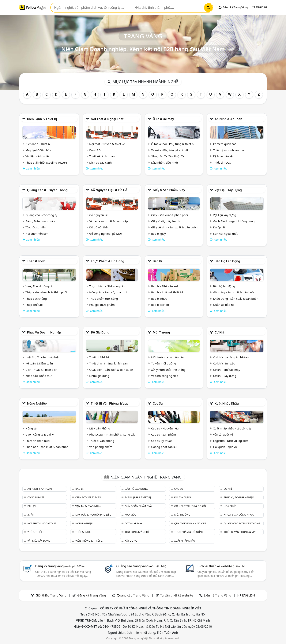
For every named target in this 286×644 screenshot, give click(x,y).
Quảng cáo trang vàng (141, 566)
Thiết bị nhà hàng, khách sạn (108, 363)
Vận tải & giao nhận (88, 506)
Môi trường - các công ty (167, 357)
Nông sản (32, 428)
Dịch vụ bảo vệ (223, 156)
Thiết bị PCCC (222, 162)
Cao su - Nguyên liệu (165, 428)
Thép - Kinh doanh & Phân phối (46, 292)
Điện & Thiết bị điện (88, 497)
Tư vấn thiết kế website (177, 595)
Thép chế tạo (34, 305)
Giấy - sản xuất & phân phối (170, 215)
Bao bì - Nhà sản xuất (165, 286)
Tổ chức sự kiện (36, 227)
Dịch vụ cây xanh (100, 162)
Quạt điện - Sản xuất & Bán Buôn (111, 370)
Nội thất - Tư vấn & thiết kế (107, 144)
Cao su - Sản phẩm (164, 434)
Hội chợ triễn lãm (37, 234)
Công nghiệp (36, 497)
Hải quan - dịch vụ (225, 447)
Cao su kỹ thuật (162, 441)
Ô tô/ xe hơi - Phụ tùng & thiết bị (173, 144)
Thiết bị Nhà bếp (100, 357)
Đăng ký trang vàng (60, 566)
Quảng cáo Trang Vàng (133, 595)
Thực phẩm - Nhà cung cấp (107, 286)
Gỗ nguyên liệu (99, 215)
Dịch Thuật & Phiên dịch (41, 370)
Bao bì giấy (158, 234)
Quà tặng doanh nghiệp (190, 523)
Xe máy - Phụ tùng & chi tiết (170, 150)
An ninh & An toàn (228, 119)
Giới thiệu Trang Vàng (51, 595)
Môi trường (161, 332)
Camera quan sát (224, 144)
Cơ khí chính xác (224, 363)
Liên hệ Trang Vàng (218, 595)
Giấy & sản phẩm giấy (169, 190)
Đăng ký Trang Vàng (233, 7)
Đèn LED (95, 150)
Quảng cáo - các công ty (41, 215)
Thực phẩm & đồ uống (107, 261)
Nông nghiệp (37, 403)
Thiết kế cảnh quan (102, 156)
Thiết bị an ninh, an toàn (229, 150)
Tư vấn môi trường (164, 363)
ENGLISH (259, 7)
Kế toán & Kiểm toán (39, 363)
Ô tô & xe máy (163, 119)
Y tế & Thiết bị (36, 532)
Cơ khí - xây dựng (225, 376)
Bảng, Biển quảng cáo (40, 221)
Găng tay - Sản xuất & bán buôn (234, 292)
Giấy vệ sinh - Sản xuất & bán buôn (174, 227)
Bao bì (157, 261)
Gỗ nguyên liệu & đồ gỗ (109, 190)
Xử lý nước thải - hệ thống (168, 370)
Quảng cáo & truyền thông (47, 190)
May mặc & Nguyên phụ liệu (93, 515)
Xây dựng (131, 541)
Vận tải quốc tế (223, 434)
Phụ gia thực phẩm (102, 305)
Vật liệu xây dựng (228, 190)
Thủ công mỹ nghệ (137, 532)
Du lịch (32, 506)
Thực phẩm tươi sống (104, 299)
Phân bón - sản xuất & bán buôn (47, 447)
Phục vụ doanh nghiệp (44, 332)
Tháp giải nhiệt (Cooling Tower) (46, 162)
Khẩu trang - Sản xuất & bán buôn (236, 299)
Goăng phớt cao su (164, 447)
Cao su (158, 403)
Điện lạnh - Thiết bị (38, 144)
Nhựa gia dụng (99, 376)
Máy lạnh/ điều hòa (38, 150)
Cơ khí (219, 332)
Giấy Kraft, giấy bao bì (166, 221)
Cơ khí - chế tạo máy (227, 370)
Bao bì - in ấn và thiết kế (167, 292)
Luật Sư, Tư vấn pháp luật (42, 357)
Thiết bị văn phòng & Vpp (109, 403)
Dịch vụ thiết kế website (221, 566)
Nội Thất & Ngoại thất (107, 119)
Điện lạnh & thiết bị (42, 119)
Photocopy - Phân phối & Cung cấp (112, 434)
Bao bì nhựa (159, 299)
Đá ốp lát (219, 227)
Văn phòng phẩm (101, 447)
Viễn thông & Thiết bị (89, 541)
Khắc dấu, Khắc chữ (39, 376)
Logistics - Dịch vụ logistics (231, 441)
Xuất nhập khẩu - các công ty (232, 428)
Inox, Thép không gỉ (39, 286)
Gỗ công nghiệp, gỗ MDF (106, 234)
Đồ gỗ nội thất (99, 227)
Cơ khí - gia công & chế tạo (231, 357)
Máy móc (130, 515)
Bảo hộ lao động (227, 261)
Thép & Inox (36, 261)
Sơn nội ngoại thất (225, 234)
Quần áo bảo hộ (224, 305)
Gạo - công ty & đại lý (40, 434)
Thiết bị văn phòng (102, 441)
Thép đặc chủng (36, 299)
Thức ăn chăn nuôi (38, 441)
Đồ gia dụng (100, 332)
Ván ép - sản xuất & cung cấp (109, 221)
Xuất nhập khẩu (227, 403)
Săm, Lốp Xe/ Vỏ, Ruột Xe (168, 156)
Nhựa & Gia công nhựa (239, 515)
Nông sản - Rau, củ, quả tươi (108, 292)
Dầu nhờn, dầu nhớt (165, 162)
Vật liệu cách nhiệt (38, 156)
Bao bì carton (160, 305)
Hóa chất (230, 506)
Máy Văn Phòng (100, 428)
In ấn (31, 515)
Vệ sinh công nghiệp (165, 376)
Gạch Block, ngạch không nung (234, 221)
